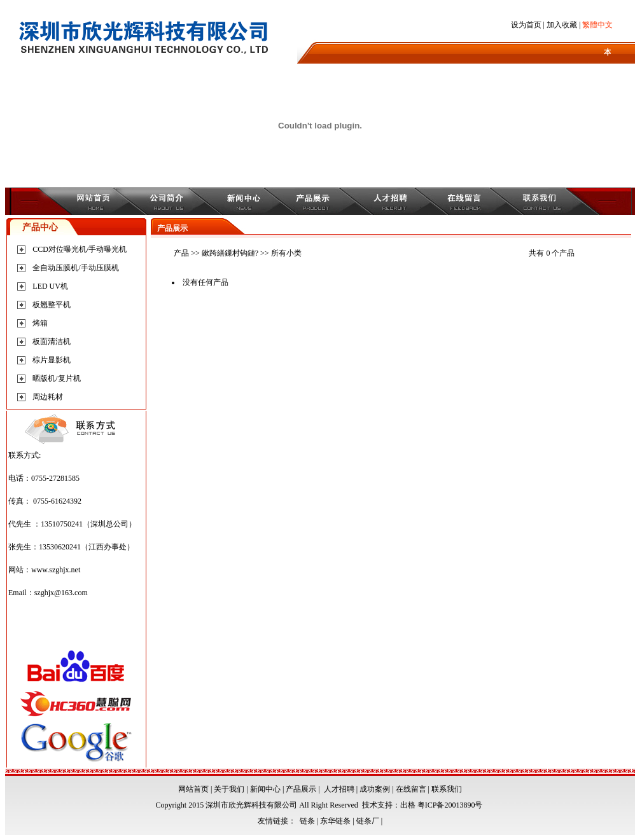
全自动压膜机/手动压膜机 (75, 268)
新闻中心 (265, 789)
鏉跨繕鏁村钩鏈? (230, 253)
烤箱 (40, 323)
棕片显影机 (52, 360)
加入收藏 (562, 25)
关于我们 (229, 789)
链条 (307, 821)
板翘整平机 (52, 305)
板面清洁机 (52, 341)
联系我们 (447, 789)
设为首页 (526, 25)
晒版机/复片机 (56, 378)
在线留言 (411, 789)
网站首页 (193, 789)
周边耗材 (48, 397)
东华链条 (335, 821)
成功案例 (375, 789)
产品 (181, 253)
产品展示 (301, 789)
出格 (408, 805)
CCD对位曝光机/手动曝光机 (80, 249)
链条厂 (368, 821)
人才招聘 (339, 789)
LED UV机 (50, 286)
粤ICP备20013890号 (450, 805)
